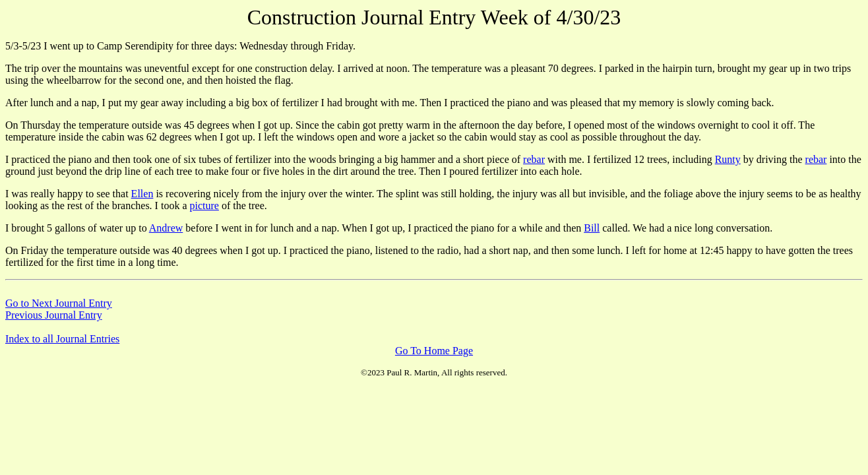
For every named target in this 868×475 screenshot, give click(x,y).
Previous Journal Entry (54, 315)
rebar (534, 159)
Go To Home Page (434, 351)
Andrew (166, 228)
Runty (728, 159)
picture (204, 206)
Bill (592, 228)
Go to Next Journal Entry (59, 303)
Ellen (142, 194)
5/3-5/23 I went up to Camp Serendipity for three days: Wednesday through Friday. (180, 46)
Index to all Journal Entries (62, 339)
